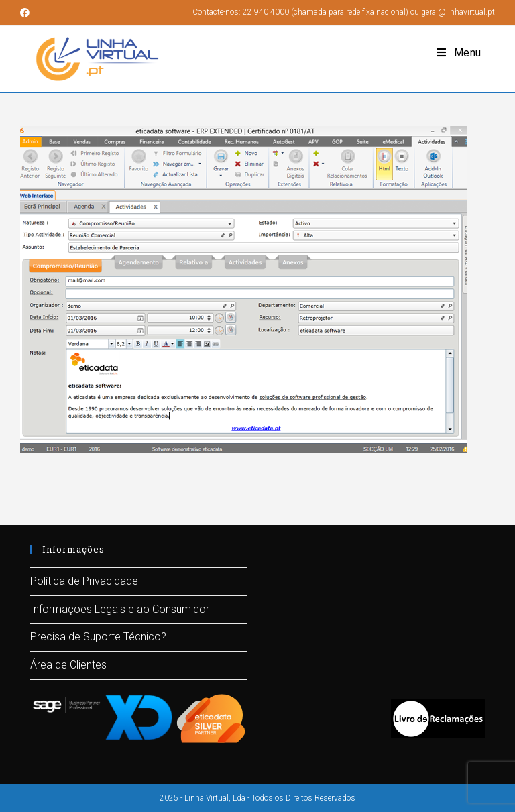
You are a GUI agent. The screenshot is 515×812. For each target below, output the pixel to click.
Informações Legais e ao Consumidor (120, 609)
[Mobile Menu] (459, 53)
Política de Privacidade (84, 581)
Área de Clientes (68, 665)
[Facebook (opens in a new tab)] (27, 13)
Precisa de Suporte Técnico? (98, 637)
